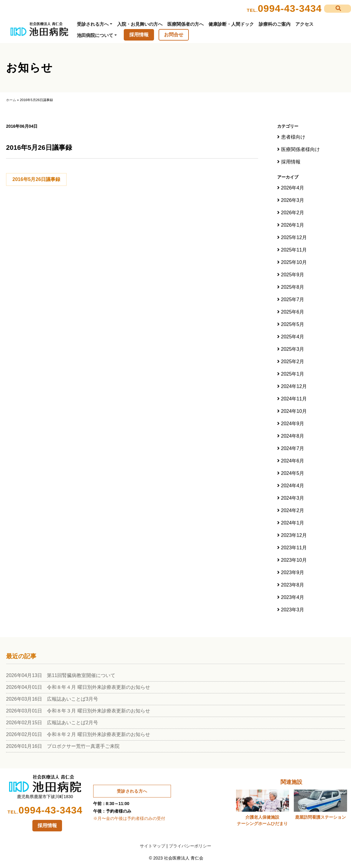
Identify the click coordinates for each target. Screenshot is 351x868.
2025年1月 (293, 374)
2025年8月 (293, 287)
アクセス (304, 24)
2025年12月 (294, 237)
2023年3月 (293, 610)
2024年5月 (293, 473)
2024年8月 (293, 436)
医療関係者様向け (300, 149)
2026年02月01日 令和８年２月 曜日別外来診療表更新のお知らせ (78, 734)
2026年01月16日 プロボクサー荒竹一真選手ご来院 (63, 746)
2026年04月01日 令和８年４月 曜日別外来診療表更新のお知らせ (78, 687)
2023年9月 (293, 572)
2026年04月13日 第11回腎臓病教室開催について (61, 675)
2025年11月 (294, 250)
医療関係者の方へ (185, 24)
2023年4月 (293, 597)
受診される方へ (93, 24)
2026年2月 (293, 213)
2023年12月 (294, 535)
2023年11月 (294, 548)
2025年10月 (294, 262)
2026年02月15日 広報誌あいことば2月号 (52, 723)
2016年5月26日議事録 (36, 179)
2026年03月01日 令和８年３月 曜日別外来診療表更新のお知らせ (78, 711)
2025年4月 (293, 337)
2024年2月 (293, 510)
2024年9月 (293, 424)
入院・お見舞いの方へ (140, 24)
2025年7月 (293, 299)
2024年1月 (293, 523)
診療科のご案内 (275, 24)
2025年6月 (293, 312)
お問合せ (174, 35)
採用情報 (139, 35)
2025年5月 (293, 324)
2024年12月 (294, 386)
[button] (338, 9)
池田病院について (95, 35)
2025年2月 (293, 362)
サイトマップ (153, 846)
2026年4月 (293, 188)
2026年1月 (293, 225)
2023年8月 (293, 585)
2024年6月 (293, 461)
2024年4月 (293, 486)
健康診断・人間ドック (231, 24)
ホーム (11, 100)
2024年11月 (294, 399)
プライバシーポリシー (190, 846)
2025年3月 (293, 349)
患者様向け (293, 137)
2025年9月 (293, 275)
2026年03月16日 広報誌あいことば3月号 (52, 699)
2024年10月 (294, 411)
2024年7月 (293, 448)
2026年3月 (293, 200)
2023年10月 (294, 560)
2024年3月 (293, 498)
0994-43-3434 (290, 8)
